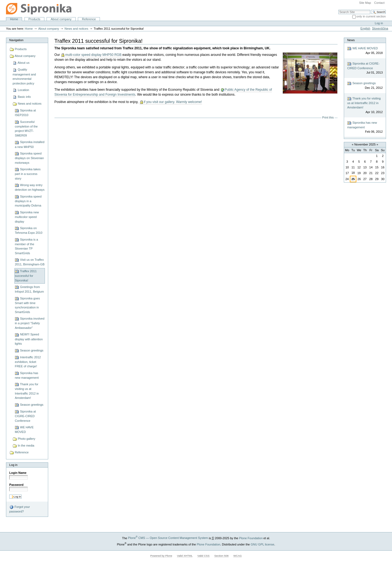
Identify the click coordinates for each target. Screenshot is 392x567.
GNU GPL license (263, 544)
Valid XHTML (185, 556)
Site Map (365, 3)
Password (16, 485)
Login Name (18, 473)
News (351, 40)
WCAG (238, 556)
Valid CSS (203, 556)
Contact (379, 3)
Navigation (16, 40)
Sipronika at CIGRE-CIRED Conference (365, 68)
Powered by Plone (161, 556)
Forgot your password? (19, 509)
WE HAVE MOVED (365, 51)
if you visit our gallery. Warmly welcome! (173, 102)
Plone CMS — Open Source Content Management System (168, 538)
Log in (379, 23)
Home (14, 19)
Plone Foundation (251, 538)
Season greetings (365, 86)
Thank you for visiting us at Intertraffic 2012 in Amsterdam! (365, 105)
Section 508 (221, 556)
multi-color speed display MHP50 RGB (94, 55)
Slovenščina (380, 28)
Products (35, 19)
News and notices (76, 29)
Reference (89, 19)
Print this (328, 117)
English (365, 28)
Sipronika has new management (365, 127)
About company (61, 19)
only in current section (371, 16)
